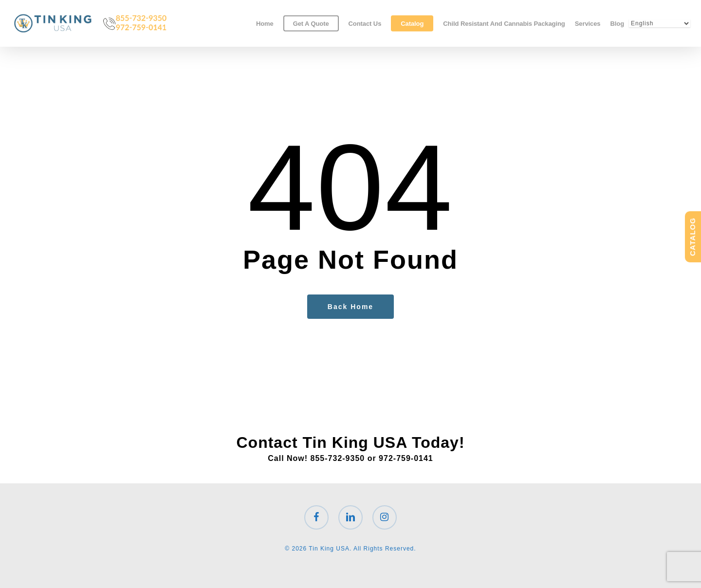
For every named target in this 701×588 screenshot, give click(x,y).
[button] (683, 5)
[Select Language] (660, 23)
